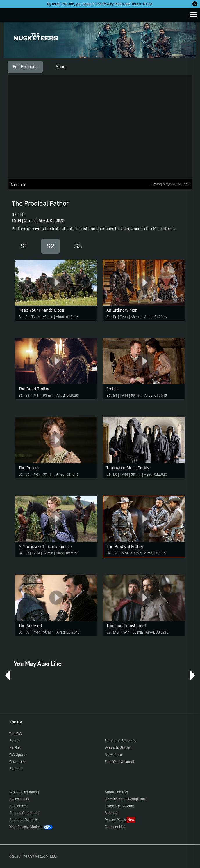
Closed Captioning (24, 792)
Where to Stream (118, 748)
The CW (10, 14)
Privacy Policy (113, 4)
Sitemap (111, 813)
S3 (78, 246)
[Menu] (194, 15)
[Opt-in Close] (195, 4)
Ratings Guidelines (24, 813)
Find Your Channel (119, 762)
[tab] (25, 67)
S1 (24, 246)
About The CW (116, 792)
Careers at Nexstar (119, 806)
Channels (17, 762)
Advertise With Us (24, 820)
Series (14, 741)
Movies (15, 748)
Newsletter (113, 755)
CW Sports (18, 755)
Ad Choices (18, 806)
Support (16, 769)
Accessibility (19, 799)
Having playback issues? (170, 184)
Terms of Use (142, 4)
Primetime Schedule (120, 741)
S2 (50, 246)
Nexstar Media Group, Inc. (125, 799)
